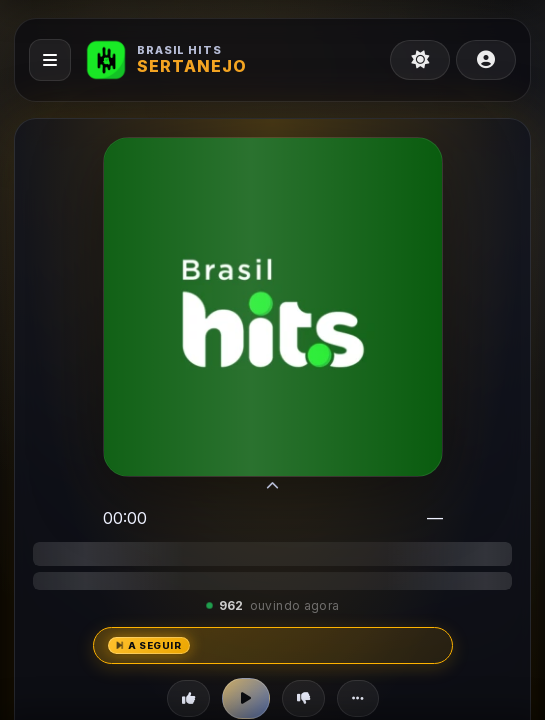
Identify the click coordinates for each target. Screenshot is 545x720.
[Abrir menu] (50, 60)
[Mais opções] (358, 698)
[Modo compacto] (272, 488)
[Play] (246, 698)
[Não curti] (303, 698)
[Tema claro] (420, 60)
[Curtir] (188, 698)
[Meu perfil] (486, 60)
